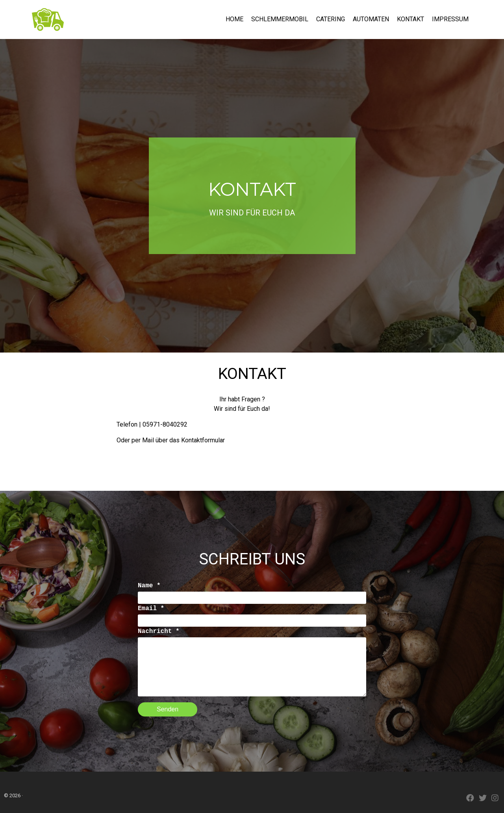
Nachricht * (159, 631)
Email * (151, 609)
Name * (149, 586)
